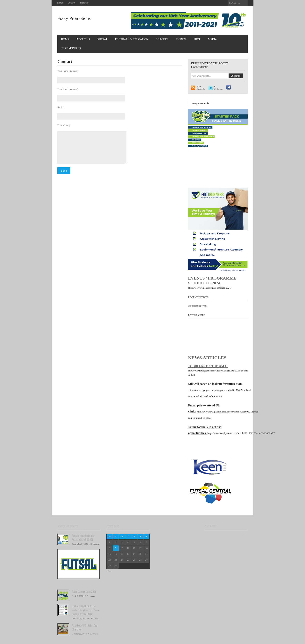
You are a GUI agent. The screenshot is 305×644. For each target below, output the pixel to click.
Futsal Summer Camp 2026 (84, 591)
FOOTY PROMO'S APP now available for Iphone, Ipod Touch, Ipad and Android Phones (86, 610)
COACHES (162, 39)
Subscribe (201, 88)
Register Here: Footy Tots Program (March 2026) (83, 537)
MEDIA (212, 39)
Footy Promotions (74, 18)
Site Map (84, 3)
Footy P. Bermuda (200, 103)
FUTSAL (103, 39)
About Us (83, 39)
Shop (197, 39)
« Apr (109, 571)
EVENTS (181, 39)
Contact (71, 3)
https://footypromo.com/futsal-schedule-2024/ (210, 288)
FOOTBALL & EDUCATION (132, 39)
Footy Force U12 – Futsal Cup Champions (85, 627)
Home (60, 3)
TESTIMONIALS (71, 48)
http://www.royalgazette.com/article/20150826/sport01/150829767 (241, 433)
